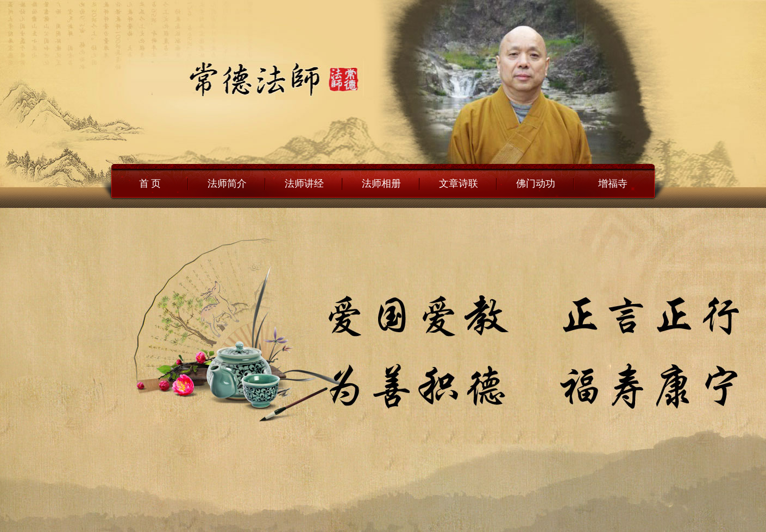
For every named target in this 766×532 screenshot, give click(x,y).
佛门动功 (536, 183)
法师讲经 (304, 183)
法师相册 (381, 183)
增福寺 (613, 183)
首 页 (150, 183)
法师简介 (227, 183)
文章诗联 (459, 183)
